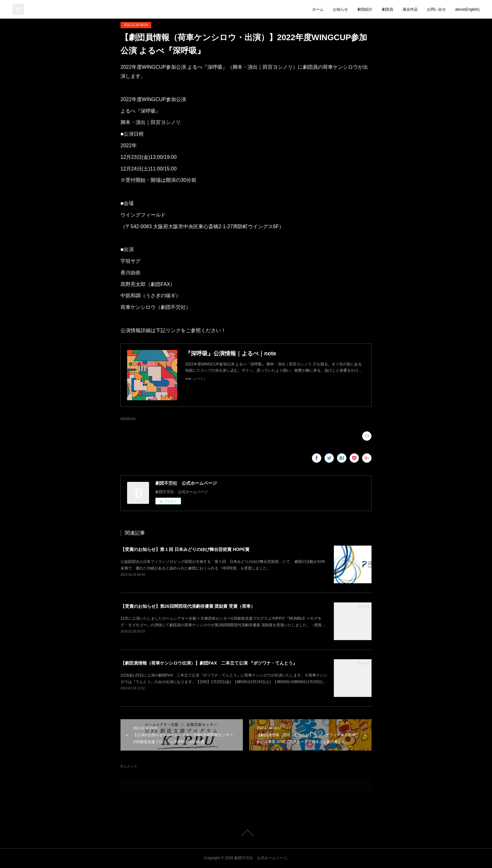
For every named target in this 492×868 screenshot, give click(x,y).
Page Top (246, 833)
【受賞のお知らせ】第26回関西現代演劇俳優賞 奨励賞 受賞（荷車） (188, 606)
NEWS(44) (128, 419)
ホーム (318, 9)
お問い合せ (436, 9)
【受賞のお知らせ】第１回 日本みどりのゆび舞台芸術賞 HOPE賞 (185, 549)
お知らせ (340, 9)
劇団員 (388, 9)
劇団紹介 (365, 9)
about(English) (467, 9)
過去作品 (410, 9)
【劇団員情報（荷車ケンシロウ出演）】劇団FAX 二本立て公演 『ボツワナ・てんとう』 (209, 663)
